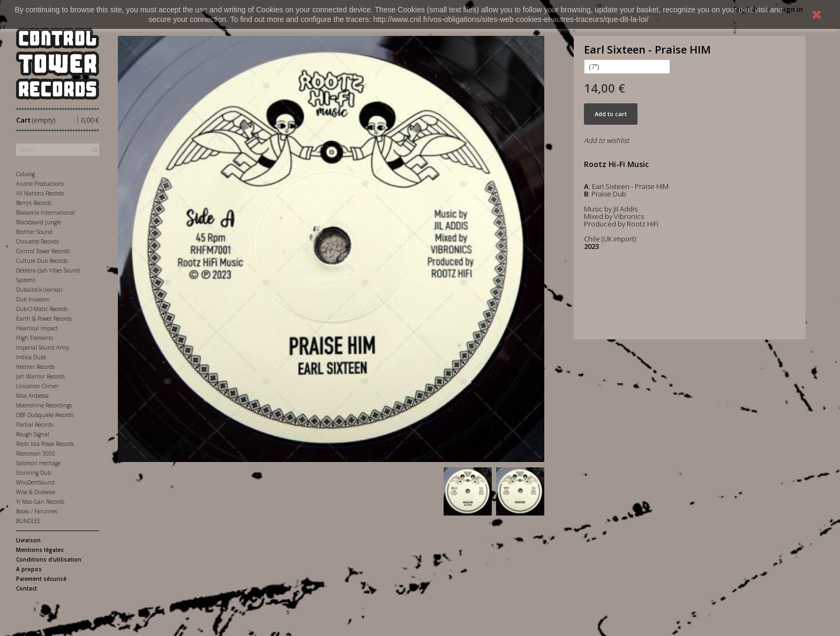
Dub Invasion (33, 299)
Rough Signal (33, 434)
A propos (29, 569)
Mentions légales (40, 550)
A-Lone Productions (40, 184)
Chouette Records (37, 241)
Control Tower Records (43, 251)
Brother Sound (34, 232)
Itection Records (35, 367)
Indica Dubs (31, 357)
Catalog (25, 174)
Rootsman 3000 (36, 453)
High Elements (35, 338)
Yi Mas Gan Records (40, 502)
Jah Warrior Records (40, 376)
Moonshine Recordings (44, 405)
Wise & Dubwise (36, 492)
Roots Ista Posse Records (45, 444)
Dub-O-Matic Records (42, 309)
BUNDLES (28, 521)
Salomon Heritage (38, 463)
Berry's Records (34, 203)
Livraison (28, 540)
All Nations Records (40, 193)
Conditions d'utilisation (49, 559)
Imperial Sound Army (43, 347)
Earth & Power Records (44, 319)
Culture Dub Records (42, 261)
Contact (27, 588)
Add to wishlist (606, 140)
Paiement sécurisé (41, 579)
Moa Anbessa (32, 396)
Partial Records (35, 425)
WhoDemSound (35, 482)
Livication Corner (37, 386)
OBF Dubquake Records (45, 415)
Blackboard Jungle (39, 222)
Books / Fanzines (37, 511)
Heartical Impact (37, 328)
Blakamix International (46, 213)
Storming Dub (33, 473)
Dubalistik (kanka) (39, 290)
